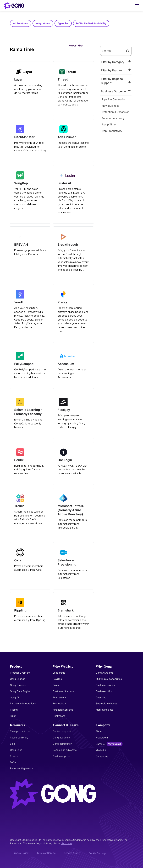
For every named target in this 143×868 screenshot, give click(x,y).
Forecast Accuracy (113, 118)
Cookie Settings (97, 853)
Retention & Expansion (116, 112)
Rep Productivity (112, 131)
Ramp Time (109, 124)
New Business (111, 106)
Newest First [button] (79, 46)
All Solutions (21, 23)
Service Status (72, 853)
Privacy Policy (21, 853)
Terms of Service (46, 853)
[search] (116, 51)
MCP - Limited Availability (91, 23)
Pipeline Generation (114, 99)
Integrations (43, 23)
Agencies (63, 23)
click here (66, 843)
